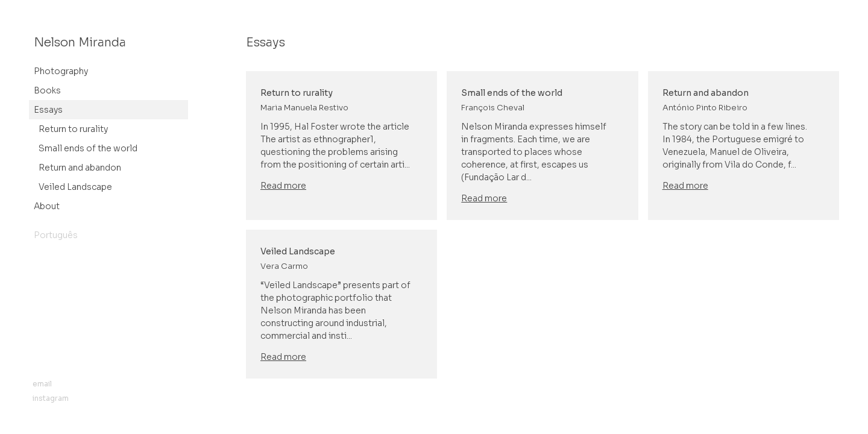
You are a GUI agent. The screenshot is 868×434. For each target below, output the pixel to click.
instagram (51, 398)
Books (47, 90)
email (42, 384)
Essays (48, 110)
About (47, 206)
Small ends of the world (88, 148)
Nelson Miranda (80, 42)
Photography (61, 71)
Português (56, 235)
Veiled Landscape (75, 187)
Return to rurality (73, 129)
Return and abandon (80, 168)
